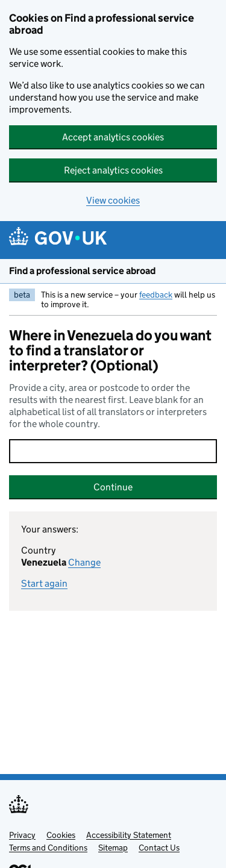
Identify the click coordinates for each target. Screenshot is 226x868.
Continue (113, 487)
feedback (156, 295)
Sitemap (113, 848)
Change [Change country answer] (84, 562)
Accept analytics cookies (113, 137)
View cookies (113, 200)
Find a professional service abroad (82, 271)
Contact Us (159, 848)
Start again (44, 583)
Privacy (22, 835)
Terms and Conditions (48, 848)
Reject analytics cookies (113, 170)
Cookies (61, 835)
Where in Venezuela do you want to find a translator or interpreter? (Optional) (110, 350)
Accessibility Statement (129, 835)
